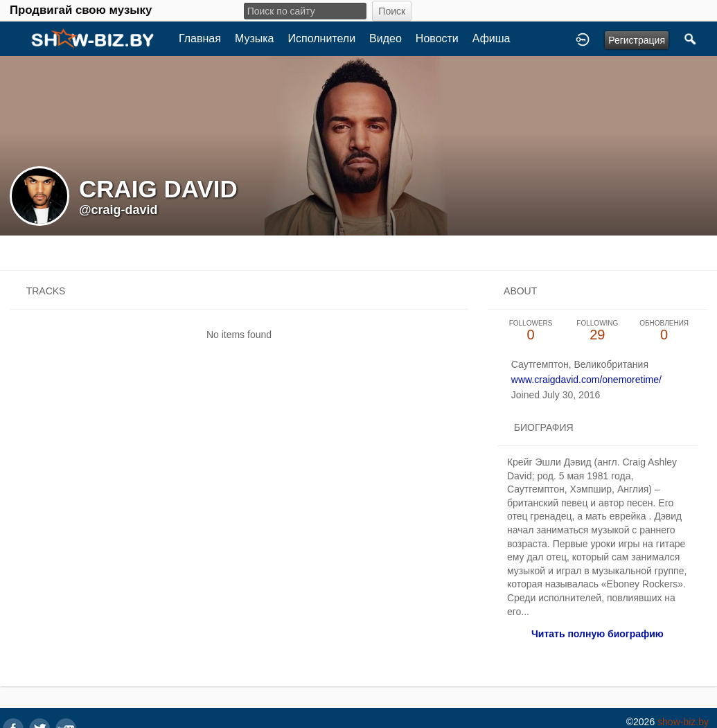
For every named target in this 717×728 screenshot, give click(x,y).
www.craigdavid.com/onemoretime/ (586, 380)
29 (597, 331)
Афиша (492, 38)
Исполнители (322, 38)
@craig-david (118, 210)
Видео (386, 38)
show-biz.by (683, 722)
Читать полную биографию (597, 634)
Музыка (255, 38)
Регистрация (637, 40)
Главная (200, 38)
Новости (437, 38)
